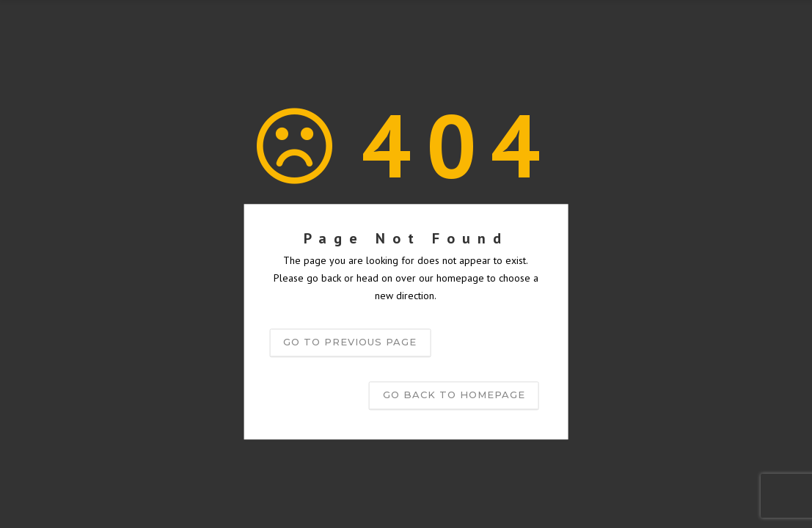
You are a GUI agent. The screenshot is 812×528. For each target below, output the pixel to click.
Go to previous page (350, 342)
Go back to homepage (454, 395)
